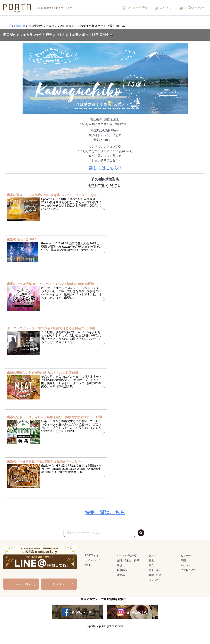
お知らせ (20, 26)
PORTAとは (92, 556)
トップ (6, 26)
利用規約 (122, 570)
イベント (186, 565)
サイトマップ (92, 560)
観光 (151, 565)
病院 (183, 560)
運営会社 (122, 575)
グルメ (153, 556)
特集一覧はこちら (105, 512)
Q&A (88, 565)
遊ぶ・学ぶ (155, 570)
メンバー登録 (135, 8)
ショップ (154, 580)
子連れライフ (188, 570)
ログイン (163, 8)
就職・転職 (155, 575)
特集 (151, 560)
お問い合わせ (191, 8)
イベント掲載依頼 (127, 556)
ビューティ (187, 556)
